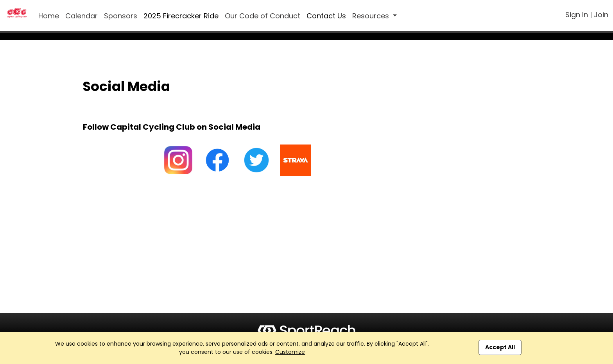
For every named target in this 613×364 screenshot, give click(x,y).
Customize (290, 352)
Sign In (577, 15)
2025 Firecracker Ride (181, 16)
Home (49, 16)
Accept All (500, 347)
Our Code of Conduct (263, 16)
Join (601, 15)
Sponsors (121, 16)
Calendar (82, 16)
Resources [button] (372, 16)
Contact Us (326, 16)
